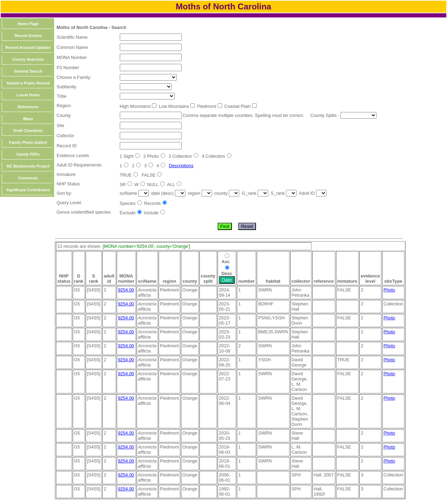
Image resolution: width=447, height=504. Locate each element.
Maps (28, 119)
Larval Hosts (28, 95)
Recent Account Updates (28, 47)
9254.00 (126, 290)
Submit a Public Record (28, 83)
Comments (28, 178)
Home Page (28, 24)
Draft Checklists (28, 131)
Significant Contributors (28, 190)
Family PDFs (28, 154)
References (28, 107)
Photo (389, 290)
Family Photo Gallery (28, 142)
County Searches (28, 59)
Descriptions (181, 166)
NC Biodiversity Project (28, 166)
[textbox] (151, 37)
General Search (28, 71)
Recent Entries (28, 36)
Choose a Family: (74, 77)
